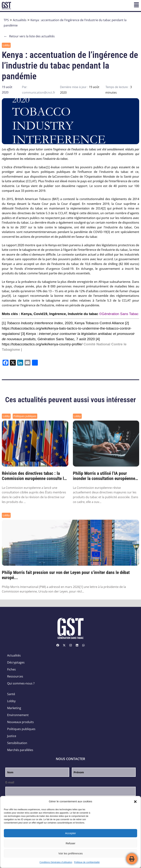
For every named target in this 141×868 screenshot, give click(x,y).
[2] (104, 208)
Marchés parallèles (20, 750)
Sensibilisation (17, 743)
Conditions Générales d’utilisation (56, 862)
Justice (12, 736)
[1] (48, 167)
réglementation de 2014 (86, 208)
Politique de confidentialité (87, 862)
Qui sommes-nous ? (21, 683)
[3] (108, 232)
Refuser (71, 843)
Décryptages (16, 662)
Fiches (11, 669)
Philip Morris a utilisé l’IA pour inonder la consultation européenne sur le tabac (104, 476)
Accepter (70, 833)
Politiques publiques (25, 416)
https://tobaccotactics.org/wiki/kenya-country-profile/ (42, 344)
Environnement (18, 715)
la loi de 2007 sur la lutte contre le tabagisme (39, 227)
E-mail (10, 782)
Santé (11, 694)
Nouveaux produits (20, 722)
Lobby (6, 45)
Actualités (20, 20)
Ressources (15, 676)
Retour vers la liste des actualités (29, 36)
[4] (9, 296)
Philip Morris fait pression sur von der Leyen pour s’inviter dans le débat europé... (66, 575)
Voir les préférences (71, 853)
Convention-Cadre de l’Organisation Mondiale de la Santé (93, 177)
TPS (6, 20)
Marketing (14, 708)
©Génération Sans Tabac (119, 314)
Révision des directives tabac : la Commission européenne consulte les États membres (35, 476)
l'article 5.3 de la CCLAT (52, 213)
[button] (135, 802)
